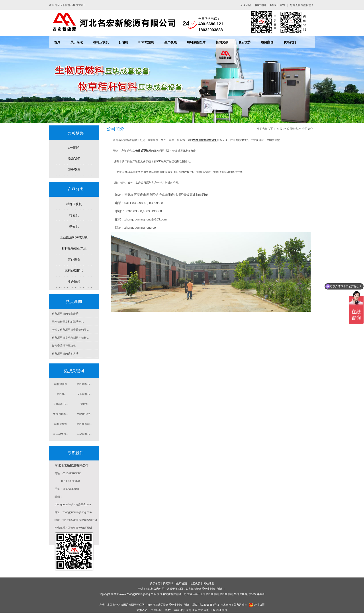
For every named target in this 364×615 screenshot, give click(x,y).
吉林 (176, 610)
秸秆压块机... (84, 424)
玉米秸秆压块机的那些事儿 (68, 322)
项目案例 (267, 42)
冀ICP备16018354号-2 (206, 605)
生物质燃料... (61, 414)
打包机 (123, 42)
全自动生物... (61, 434)
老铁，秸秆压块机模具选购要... (70, 330)
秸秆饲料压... (84, 384)
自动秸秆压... (84, 434)
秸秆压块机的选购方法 (65, 354)
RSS (273, 5)
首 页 (279, 129)
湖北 (207, 610)
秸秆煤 (61, 394)
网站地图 (260, 5)
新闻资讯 (222, 42)
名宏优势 (245, 42)
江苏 (194, 610)
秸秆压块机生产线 (74, 248)
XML (283, 5)
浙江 (219, 610)
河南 (188, 610)
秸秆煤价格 (61, 384)
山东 (213, 610)
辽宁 (182, 610)
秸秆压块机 (101, 42)
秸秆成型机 (61, 424)
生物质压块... (84, 414)
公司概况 (292, 129)
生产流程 (74, 282)
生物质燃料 (241, 594)
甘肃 (201, 610)
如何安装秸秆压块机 (64, 346)
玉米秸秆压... (84, 394)
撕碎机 (74, 226)
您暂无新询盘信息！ (302, 5)
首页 (57, 42)
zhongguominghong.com (141, 228)
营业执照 (259, 605)
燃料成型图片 (196, 42)
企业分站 (245, 5)
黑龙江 (169, 610)
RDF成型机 (146, 42)
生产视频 (170, 42)
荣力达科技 (240, 605)
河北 (225, 610)
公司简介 (74, 147)
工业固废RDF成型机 (74, 237)
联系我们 (290, 42)
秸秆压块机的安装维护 (65, 314)
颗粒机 (84, 404)
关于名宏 (77, 42)
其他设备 (74, 260)
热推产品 (142, 610)
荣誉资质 (74, 170)
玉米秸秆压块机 (210, 594)
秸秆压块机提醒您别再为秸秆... (70, 338)
